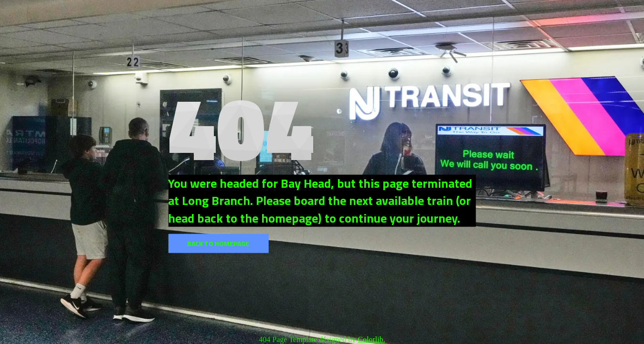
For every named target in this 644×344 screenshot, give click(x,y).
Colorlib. (371, 339)
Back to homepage (218, 243)
